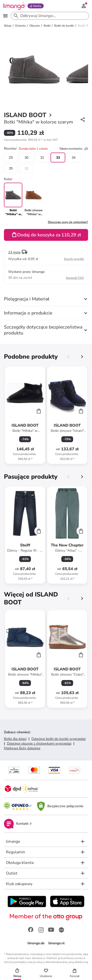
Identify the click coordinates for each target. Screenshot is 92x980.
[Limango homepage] (14, 6)
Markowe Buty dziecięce (22, 748)
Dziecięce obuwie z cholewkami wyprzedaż (39, 744)
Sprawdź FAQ (75, 278)
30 (26, 157)
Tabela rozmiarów (74, 149)
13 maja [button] (14, 252)
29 (11, 157)
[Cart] (39, 411)
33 (58, 157)
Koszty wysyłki (74, 259)
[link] (33, 199)
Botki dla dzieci (15, 739)
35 (11, 168)
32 (26, 168)
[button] (31, 140)
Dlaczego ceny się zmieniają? (68, 222)
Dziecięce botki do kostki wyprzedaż (59, 739)
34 (74, 157)
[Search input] (49, 16)
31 (42, 157)
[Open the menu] (5, 16)
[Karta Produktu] (25, 415)
